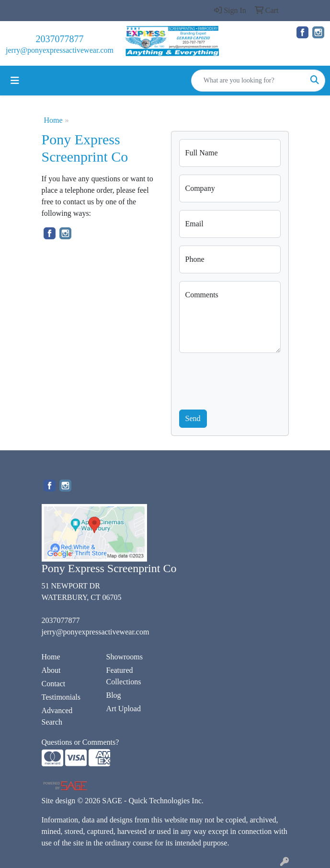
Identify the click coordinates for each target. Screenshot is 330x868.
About (51, 670)
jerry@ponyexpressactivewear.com (60, 50)
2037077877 (59, 39)
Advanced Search (57, 716)
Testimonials (61, 697)
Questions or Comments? (80, 742)
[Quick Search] (248, 81)
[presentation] (252, 379)
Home (53, 120)
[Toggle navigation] (15, 81)
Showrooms (125, 657)
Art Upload (124, 709)
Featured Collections (124, 676)
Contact (54, 684)
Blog (114, 695)
